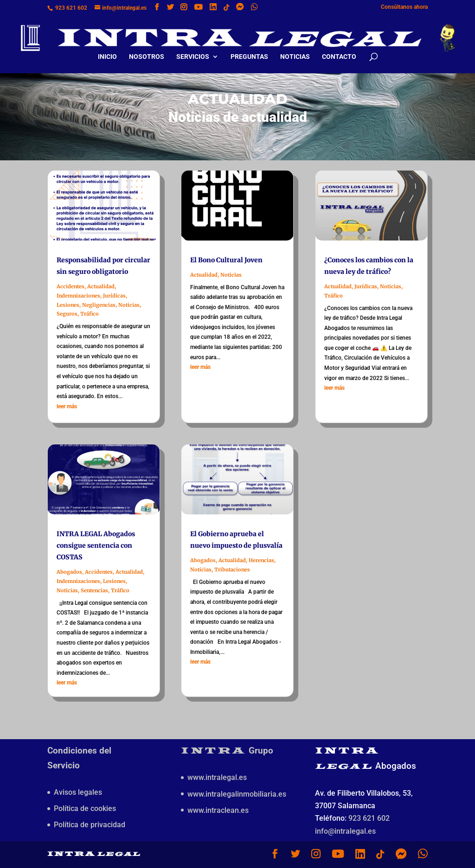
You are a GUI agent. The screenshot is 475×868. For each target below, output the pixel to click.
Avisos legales (78, 792)
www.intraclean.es (218, 810)
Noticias (295, 48)
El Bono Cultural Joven (226, 260)
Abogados (69, 572)
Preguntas (249, 48)
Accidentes (71, 286)
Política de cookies (85, 808)
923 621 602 (71, 8)
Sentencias (94, 590)
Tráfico (90, 314)
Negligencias (99, 305)
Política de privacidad (90, 825)
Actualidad (101, 286)
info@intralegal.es (345, 831)
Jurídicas (114, 296)
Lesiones (68, 305)
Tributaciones (232, 570)
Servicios (193, 48)
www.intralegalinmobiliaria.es (237, 794)
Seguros (67, 314)
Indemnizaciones (78, 296)
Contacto (339, 48)
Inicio (107, 48)
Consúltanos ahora (404, 7)
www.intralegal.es (217, 777)
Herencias (261, 560)
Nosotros (147, 48)
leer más (67, 406)
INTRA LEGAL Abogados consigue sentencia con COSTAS (96, 545)
